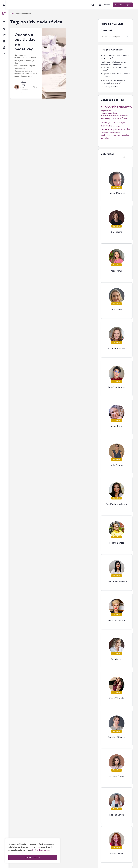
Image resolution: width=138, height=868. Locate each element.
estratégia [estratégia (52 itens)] (106, 118)
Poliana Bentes (117, 543)
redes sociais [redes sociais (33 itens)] (114, 132)
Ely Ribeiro (117, 232)
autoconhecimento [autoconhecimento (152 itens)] (116, 107)
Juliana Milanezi (117, 193)
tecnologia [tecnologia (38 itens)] (116, 135)
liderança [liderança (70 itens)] (119, 122)
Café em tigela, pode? (109, 87)
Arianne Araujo (27, 86)
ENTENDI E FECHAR (33, 858)
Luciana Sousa (116, 815)
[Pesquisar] (93, 5)
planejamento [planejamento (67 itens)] (121, 129)
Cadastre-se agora (123, 5)
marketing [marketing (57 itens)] (106, 126)
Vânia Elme (116, 426)
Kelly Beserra (117, 465)
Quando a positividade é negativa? (29, 42)
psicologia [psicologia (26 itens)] (104, 132)
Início (16, 14)
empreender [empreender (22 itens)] (124, 116)
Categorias (108, 30)
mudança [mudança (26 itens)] (116, 126)
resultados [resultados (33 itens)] (105, 135)
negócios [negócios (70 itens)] (106, 129)
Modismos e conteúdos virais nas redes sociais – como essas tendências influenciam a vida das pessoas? (114, 66)
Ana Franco (117, 310)
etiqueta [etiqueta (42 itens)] (117, 118)
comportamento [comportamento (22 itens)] (106, 111)
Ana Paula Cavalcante (117, 504)
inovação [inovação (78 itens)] (106, 122)
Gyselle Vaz (117, 659)
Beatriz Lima (117, 854)
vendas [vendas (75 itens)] (105, 138)
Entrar (107, 5)
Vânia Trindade (117, 698)
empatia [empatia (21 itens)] (114, 111)
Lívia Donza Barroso (117, 582)
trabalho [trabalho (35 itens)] (125, 135)
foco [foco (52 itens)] (124, 118)
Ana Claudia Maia (116, 387)
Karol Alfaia (117, 271)
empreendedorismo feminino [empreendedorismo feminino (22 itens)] (110, 116)
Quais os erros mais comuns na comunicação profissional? (113, 82)
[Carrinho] (100, 5)
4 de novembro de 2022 (28, 92)
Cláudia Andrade (117, 348)
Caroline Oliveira (117, 737)
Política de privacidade (41, 851)
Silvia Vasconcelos (117, 620)
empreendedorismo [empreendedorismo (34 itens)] (109, 113)
